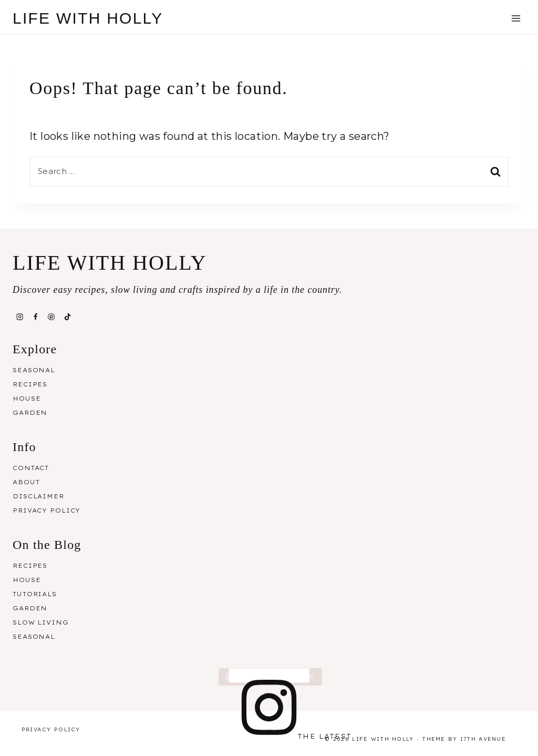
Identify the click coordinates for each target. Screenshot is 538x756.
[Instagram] (19, 317)
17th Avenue (483, 739)
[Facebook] (35, 317)
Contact (31, 468)
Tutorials (35, 594)
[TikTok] (67, 317)
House (27, 399)
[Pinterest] (51, 317)
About (26, 482)
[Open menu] (516, 18)
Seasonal (34, 370)
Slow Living (41, 622)
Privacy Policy (46, 510)
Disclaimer (38, 496)
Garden (30, 413)
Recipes (30, 384)
